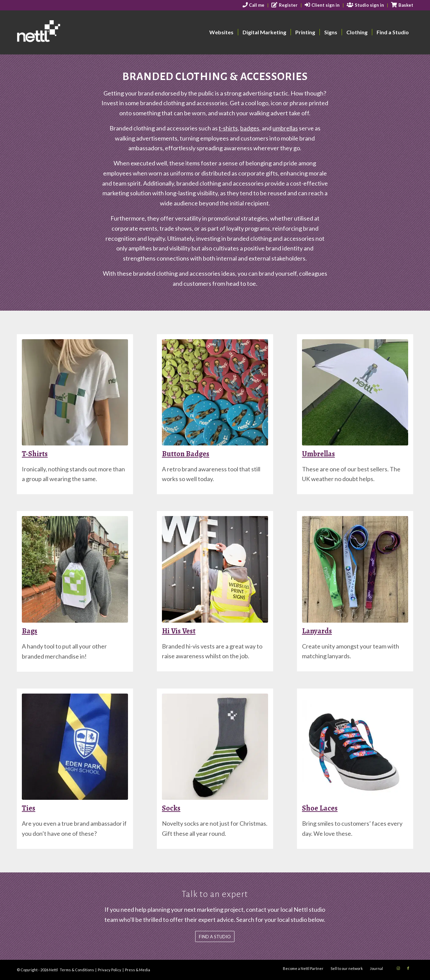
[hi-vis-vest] (215, 569)
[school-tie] (75, 747)
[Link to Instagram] (398, 968)
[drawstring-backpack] (75, 569)
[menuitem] (254, 5)
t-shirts (228, 128)
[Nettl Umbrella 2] (355, 392)
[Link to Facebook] (408, 968)
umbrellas (285, 128)
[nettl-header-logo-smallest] (64, 32)
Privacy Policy (110, 970)
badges (250, 128)
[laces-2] (355, 747)
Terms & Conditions (77, 970)
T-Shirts (35, 454)
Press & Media (138, 970)
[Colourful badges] (215, 392)
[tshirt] (75, 392)
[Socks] (215, 747)
